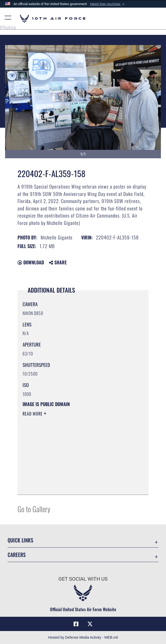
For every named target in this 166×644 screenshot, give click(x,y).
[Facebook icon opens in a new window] (76, 624)
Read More (33, 414)
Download (31, 262)
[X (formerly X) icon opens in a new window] (90, 624)
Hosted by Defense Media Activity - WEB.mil (83, 637)
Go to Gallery (34, 509)
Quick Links (20, 540)
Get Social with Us (83, 579)
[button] (108, 4)
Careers (17, 555)
